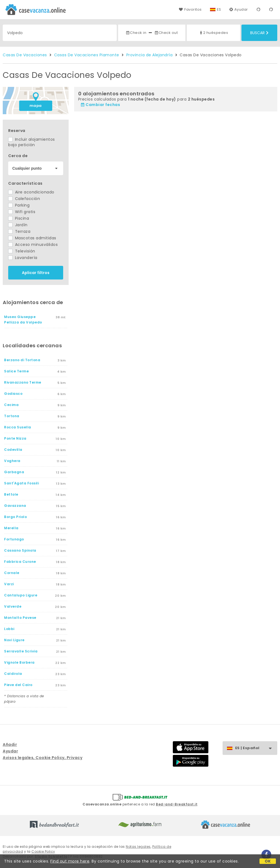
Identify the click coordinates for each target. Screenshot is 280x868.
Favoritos (190, 9)
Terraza (19, 231)
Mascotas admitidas (32, 238)
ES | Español (256, 748)
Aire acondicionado (31, 192)
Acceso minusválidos (33, 245)
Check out (166, 33)
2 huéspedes (214, 33)
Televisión (22, 251)
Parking (19, 205)
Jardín (18, 225)
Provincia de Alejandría (150, 55)
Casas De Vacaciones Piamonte (87, 55)
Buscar (259, 33)
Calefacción (24, 199)
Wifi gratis (22, 212)
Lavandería (23, 258)
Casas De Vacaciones (25, 55)
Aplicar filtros (36, 273)
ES (219, 9)
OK (268, 861)
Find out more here (70, 861)
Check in (136, 33)
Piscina (19, 218)
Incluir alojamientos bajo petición (32, 142)
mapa (36, 106)
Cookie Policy (43, 851)
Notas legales (138, 847)
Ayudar (239, 9)
